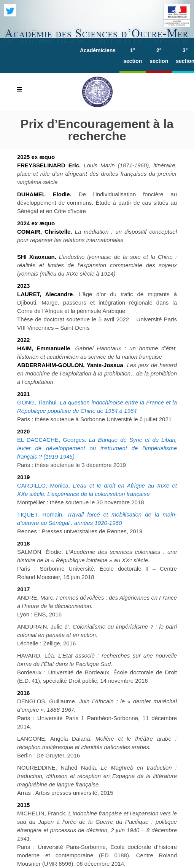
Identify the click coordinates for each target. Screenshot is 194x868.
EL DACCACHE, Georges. (97, 448)
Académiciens (98, 50)
